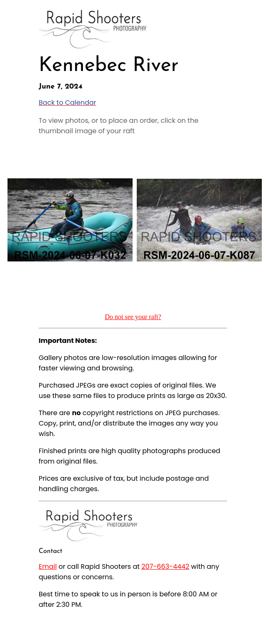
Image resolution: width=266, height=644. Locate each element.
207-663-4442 (165, 567)
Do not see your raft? (133, 317)
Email (48, 567)
